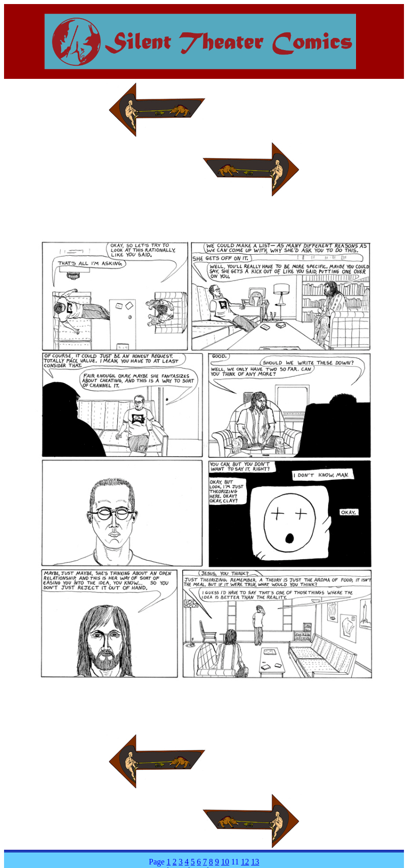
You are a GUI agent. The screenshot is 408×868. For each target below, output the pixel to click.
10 (225, 862)
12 (245, 862)
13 (255, 862)
